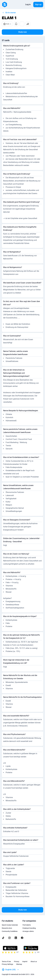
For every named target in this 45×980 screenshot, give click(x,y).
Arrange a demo (28, 931)
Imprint (25, 961)
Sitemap (19, 964)
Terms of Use (6, 961)
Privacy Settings (7, 964)
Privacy (17, 961)
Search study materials (10, 925)
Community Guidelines (10, 931)
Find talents (27, 925)
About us (34, 961)
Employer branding (29, 928)
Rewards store (7, 928)
